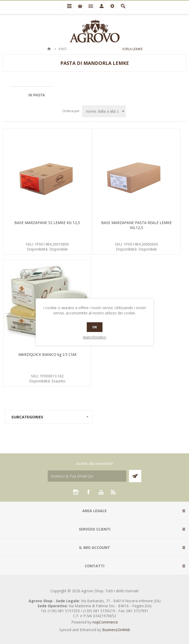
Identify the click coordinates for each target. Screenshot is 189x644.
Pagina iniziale (49, 49)
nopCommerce (105, 622)
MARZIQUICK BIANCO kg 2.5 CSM (47, 354)
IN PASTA (37, 95)
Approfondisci (94, 337)
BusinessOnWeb (116, 630)
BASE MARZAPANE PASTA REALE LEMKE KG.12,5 (136, 225)
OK (95, 327)
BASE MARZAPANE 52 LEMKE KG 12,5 (47, 223)
